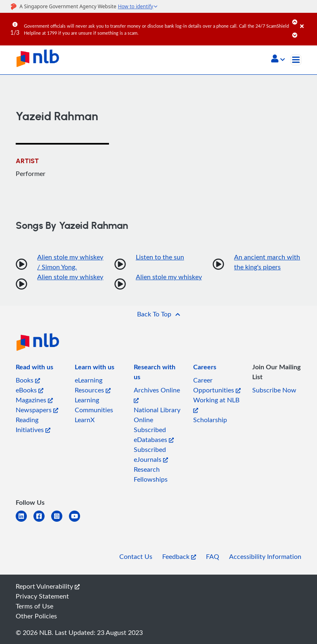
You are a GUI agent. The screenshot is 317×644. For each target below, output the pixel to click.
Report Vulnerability (48, 586)
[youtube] (78, 521)
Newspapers (37, 410)
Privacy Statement (42, 596)
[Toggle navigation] (296, 60)
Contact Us (136, 556)
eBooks (30, 390)
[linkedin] (25, 521)
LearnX (85, 420)
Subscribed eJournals (151, 454)
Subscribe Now (274, 390)
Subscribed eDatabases (154, 435)
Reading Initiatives (33, 425)
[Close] (307, 20)
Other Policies (36, 616)
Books (28, 380)
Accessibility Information (265, 556)
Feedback (179, 556)
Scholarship (210, 420)
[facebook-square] (42, 521)
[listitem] (34, 368)
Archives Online (157, 394)
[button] (278, 59)
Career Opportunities (217, 385)
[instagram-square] (60, 521)
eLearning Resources (93, 385)
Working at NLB (216, 404)
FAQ (213, 556)
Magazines (34, 400)
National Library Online (157, 415)
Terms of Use (34, 606)
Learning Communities (94, 405)
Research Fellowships (151, 474)
